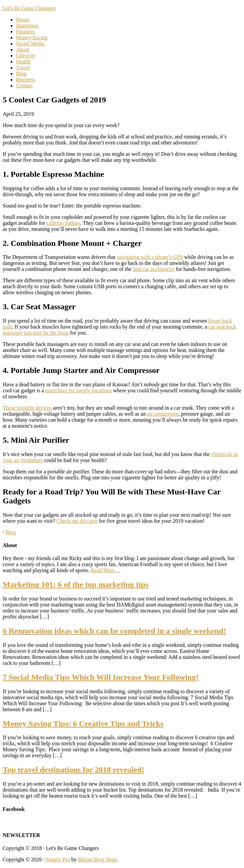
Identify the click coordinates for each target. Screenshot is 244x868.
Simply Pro (58, 859)
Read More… (105, 570)
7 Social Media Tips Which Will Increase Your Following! (101, 677)
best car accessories (154, 269)
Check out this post (77, 521)
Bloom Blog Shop (97, 859)
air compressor (163, 414)
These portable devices (27, 408)
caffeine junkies (63, 223)
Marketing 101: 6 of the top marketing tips (76, 584)
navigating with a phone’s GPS (150, 257)
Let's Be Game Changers (29, 8)
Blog (11, 532)
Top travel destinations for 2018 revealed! (73, 770)
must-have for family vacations (79, 390)
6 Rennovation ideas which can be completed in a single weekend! (114, 631)
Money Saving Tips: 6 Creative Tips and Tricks (83, 724)
